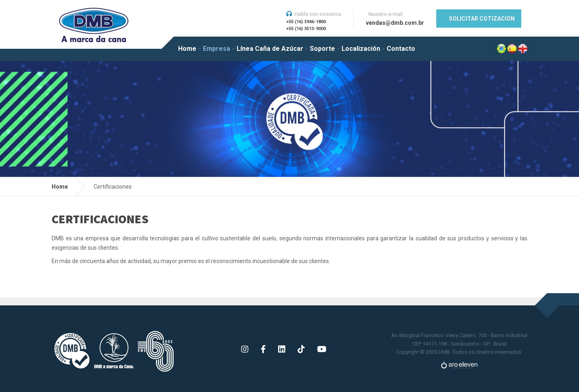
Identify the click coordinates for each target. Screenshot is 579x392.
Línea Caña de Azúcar (270, 49)
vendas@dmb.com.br (395, 23)
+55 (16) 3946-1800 (306, 22)
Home (187, 49)
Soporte (322, 49)
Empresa (217, 49)
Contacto (401, 49)
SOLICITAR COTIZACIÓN (482, 19)
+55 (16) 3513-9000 (306, 29)
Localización (361, 49)
